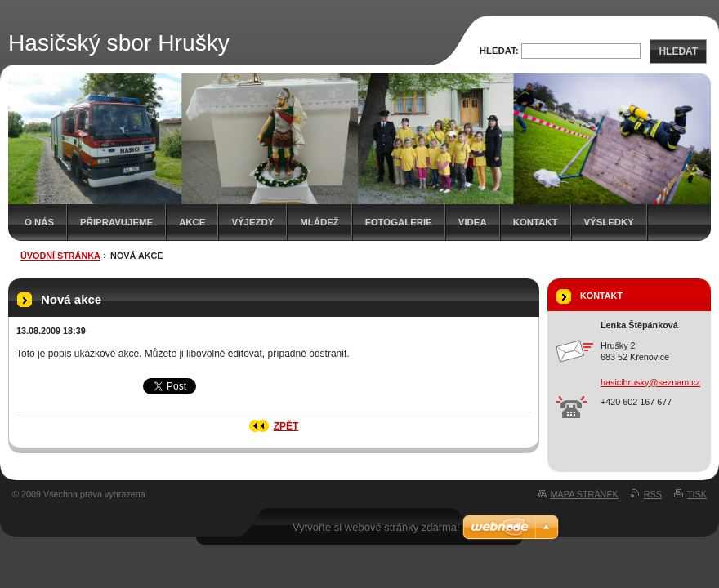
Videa (473, 222)
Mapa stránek (585, 494)
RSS (653, 494)
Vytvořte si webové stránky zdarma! (376, 527)
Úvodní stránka (60, 256)
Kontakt (536, 222)
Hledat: (499, 51)
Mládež (319, 222)
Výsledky (609, 222)
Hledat (678, 51)
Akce (192, 222)
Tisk (697, 494)
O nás (39, 222)
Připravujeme (116, 222)
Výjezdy (252, 222)
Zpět (286, 426)
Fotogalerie (399, 222)
